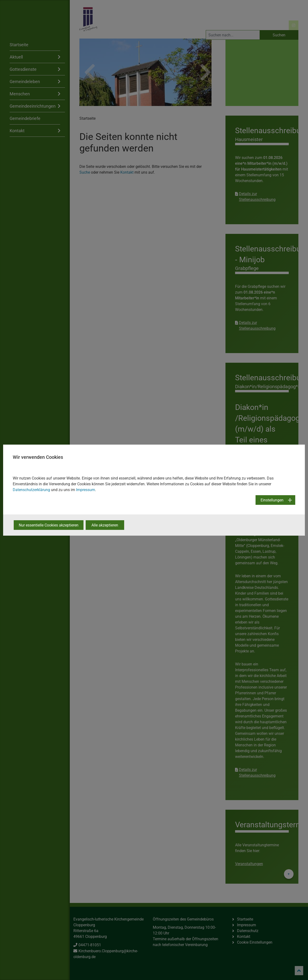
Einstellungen (272, 500)
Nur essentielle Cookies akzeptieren (49, 525)
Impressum (86, 490)
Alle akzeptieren (105, 525)
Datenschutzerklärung (31, 490)
